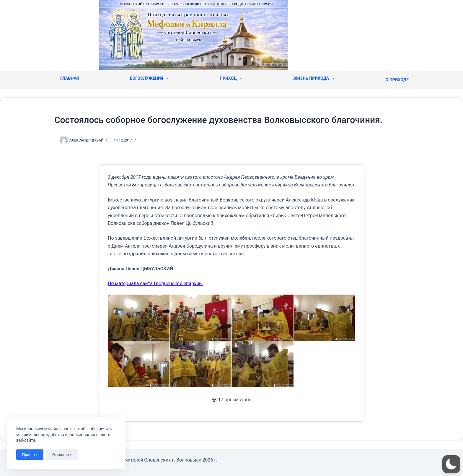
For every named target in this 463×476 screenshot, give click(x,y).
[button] (451, 464)
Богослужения (149, 78)
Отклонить (62, 455)
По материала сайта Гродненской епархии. (155, 284)
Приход (231, 78)
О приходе (397, 80)
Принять (30, 455)
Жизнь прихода (314, 78)
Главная (70, 78)
